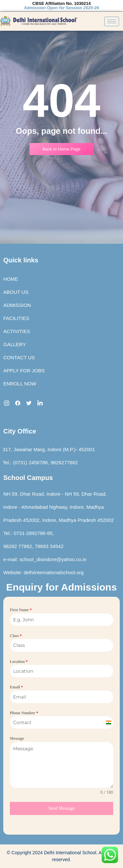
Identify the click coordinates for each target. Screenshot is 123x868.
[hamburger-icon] (112, 21)
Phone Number (24, 713)
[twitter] (29, 403)
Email (16, 687)
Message (17, 738)
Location (19, 662)
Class (16, 636)
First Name (21, 610)
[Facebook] (18, 403)
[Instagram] (7, 403)
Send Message (61, 808)
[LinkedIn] (40, 403)
